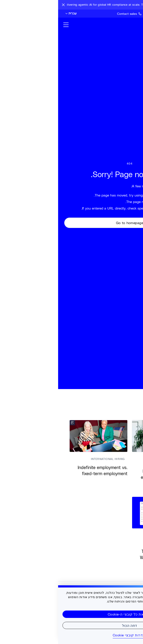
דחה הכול (71, 625)
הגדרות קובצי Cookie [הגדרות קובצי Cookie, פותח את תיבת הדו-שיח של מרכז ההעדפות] (71, 635)
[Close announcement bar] (5, 5)
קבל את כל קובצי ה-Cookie (72, 614)
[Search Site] (130, 13)
